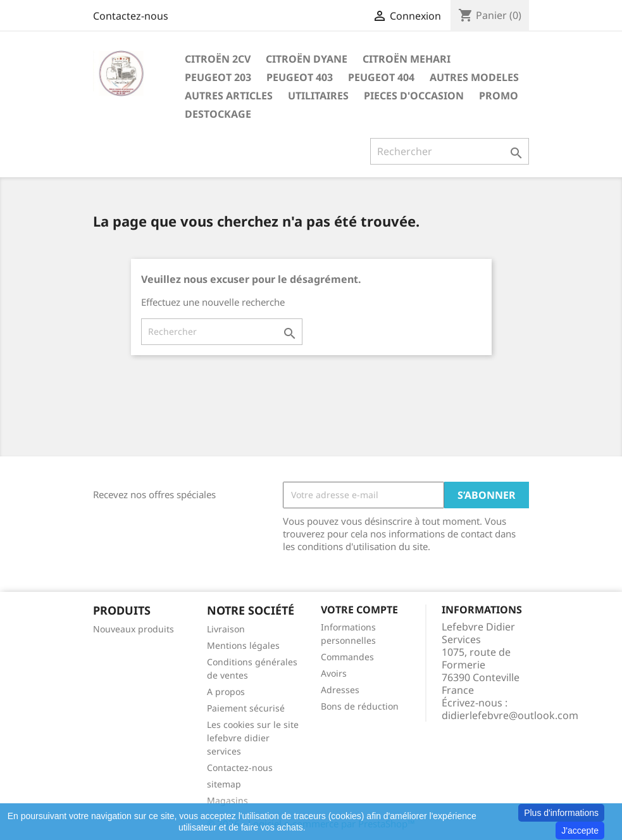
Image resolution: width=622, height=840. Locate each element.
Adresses (340, 690)
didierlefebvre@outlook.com (510, 715)
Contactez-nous (131, 16)
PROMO (499, 96)
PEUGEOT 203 (218, 77)
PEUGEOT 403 (300, 77)
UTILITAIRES (318, 96)
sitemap (224, 784)
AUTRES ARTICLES (229, 96)
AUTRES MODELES (474, 77)
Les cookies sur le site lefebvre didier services (253, 738)
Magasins (227, 800)
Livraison (226, 629)
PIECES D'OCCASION (414, 96)
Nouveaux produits (134, 629)
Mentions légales (243, 645)
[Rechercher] (450, 151)
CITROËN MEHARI (407, 59)
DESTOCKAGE (218, 114)
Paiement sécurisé (246, 708)
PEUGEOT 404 (381, 77)
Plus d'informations (561, 813)
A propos (226, 692)
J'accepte (580, 831)
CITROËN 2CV (218, 59)
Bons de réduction (360, 706)
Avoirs (334, 673)
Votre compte (359, 610)
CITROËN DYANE (307, 59)
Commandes (347, 657)
